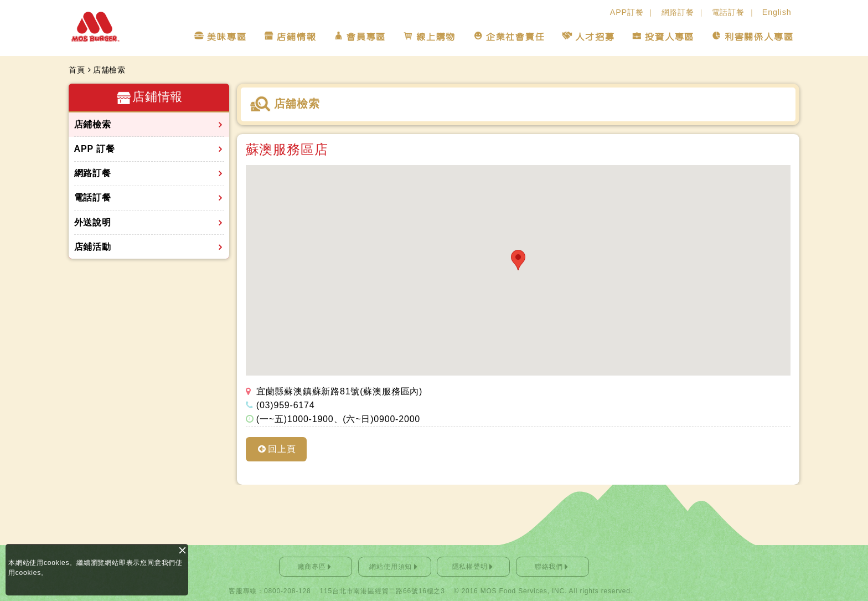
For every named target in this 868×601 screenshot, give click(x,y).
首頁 (77, 70)
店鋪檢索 (93, 124)
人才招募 (594, 37)
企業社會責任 (515, 37)
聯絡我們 (549, 567)
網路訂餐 (678, 12)
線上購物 (435, 37)
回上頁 (282, 449)
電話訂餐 (728, 12)
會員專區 (366, 37)
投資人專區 (669, 37)
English (777, 12)
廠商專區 (312, 567)
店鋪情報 (296, 37)
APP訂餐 (627, 12)
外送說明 (93, 222)
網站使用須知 (391, 567)
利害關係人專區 (759, 37)
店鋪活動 (93, 247)
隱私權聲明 (470, 567)
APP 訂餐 (95, 149)
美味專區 (226, 37)
